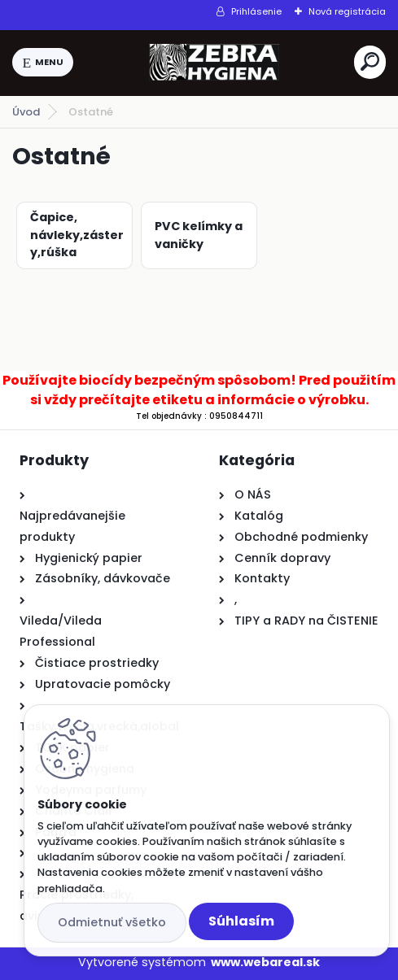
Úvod (26, 112)
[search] (370, 61)
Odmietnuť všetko (112, 922)
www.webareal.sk (265, 962)
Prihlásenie (256, 11)
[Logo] (214, 63)
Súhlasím (241, 921)
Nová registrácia (347, 11)
